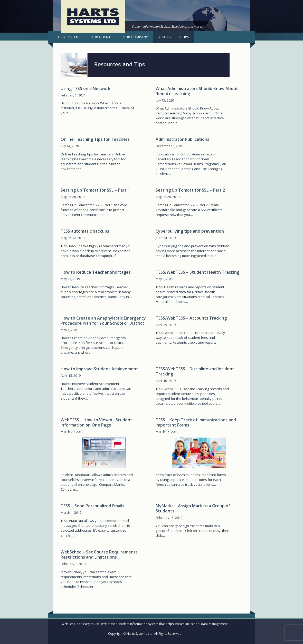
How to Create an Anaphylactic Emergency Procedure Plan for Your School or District (103, 321)
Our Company (135, 37)
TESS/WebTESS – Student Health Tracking (197, 272)
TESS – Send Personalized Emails (92, 506)
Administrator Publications (182, 139)
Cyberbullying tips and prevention (190, 231)
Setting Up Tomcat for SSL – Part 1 (95, 190)
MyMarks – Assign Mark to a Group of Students (193, 508)
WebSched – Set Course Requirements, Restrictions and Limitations (100, 554)
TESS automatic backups (85, 231)
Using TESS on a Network (86, 88)
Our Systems (69, 37)
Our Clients (102, 37)
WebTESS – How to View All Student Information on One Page (96, 422)
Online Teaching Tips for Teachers (95, 139)
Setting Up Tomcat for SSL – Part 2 (190, 190)
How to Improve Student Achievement (99, 369)
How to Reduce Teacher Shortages (96, 272)
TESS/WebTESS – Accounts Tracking (191, 318)
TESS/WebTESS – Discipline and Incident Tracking (195, 371)
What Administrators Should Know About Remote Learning (197, 91)
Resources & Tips (174, 37)
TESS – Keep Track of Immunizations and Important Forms (196, 422)
